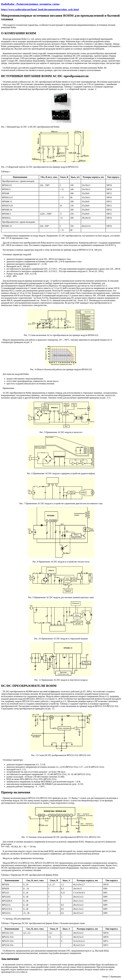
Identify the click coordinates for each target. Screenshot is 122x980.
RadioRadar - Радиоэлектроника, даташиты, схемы (30, 4)
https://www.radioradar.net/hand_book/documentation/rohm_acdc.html (40, 9)
